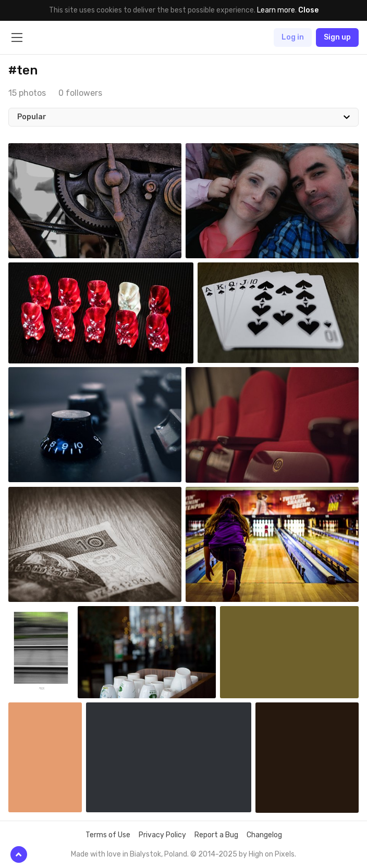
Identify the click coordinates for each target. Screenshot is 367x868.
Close (308, 10)
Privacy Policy (162, 835)
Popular (32, 117)
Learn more (276, 10)
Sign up (337, 37)
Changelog (264, 835)
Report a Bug (216, 835)
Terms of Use (108, 835)
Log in (293, 37)
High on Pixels (272, 854)
